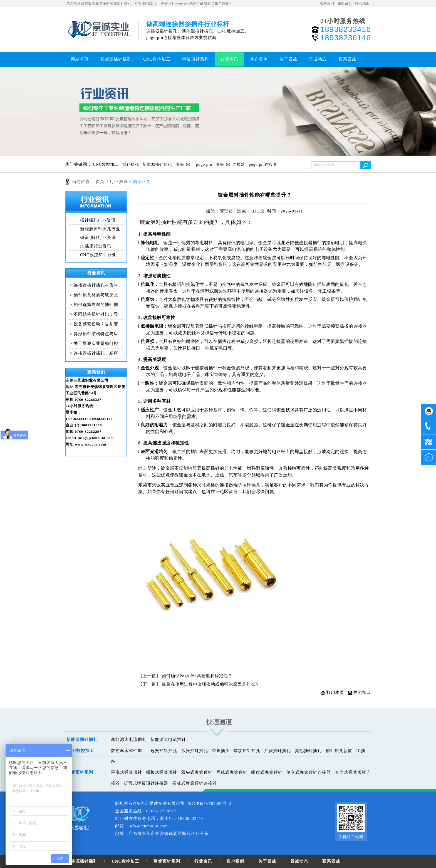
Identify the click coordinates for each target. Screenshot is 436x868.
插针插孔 (131, 165)
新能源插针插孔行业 (100, 229)
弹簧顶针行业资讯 (98, 238)
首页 (100, 182)
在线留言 (345, 3)
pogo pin (205, 165)
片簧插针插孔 (278, 751)
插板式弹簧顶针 (162, 772)
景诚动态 (318, 59)
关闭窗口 (362, 693)
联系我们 (327, 3)
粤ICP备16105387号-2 (210, 803)
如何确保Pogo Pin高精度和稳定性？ (197, 676)
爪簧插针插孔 (195, 751)
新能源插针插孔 (116, 59)
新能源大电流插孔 (129, 740)
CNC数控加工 (157, 59)
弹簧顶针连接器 (231, 165)
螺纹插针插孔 (247, 751)
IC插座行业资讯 (96, 246)
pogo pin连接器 (264, 165)
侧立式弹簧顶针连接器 (309, 772)
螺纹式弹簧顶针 (267, 772)
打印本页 (335, 693)
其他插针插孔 (308, 751)
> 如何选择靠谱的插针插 (94, 305)
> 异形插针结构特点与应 (94, 334)
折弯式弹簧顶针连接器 (146, 783)
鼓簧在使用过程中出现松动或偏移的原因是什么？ (211, 684)
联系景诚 (347, 59)
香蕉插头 (221, 751)
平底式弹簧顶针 (127, 772)
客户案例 (259, 59)
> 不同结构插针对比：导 (94, 314)
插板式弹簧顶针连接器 (195, 783)
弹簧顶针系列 (195, 59)
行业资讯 (229, 59)
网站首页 (80, 59)
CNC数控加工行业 (98, 255)
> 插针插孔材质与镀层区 (94, 295)
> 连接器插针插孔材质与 (94, 285)
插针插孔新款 (339, 751)
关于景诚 (288, 59)
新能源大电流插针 (168, 740)
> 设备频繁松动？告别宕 (94, 324)
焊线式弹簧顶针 (232, 772)
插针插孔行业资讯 (98, 220)
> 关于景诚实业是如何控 (94, 343)
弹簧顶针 (185, 165)
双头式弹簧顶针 (197, 772)
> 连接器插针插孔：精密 (94, 353)
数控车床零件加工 (129, 751)
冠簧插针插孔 (164, 751)
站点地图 (362, 3)
